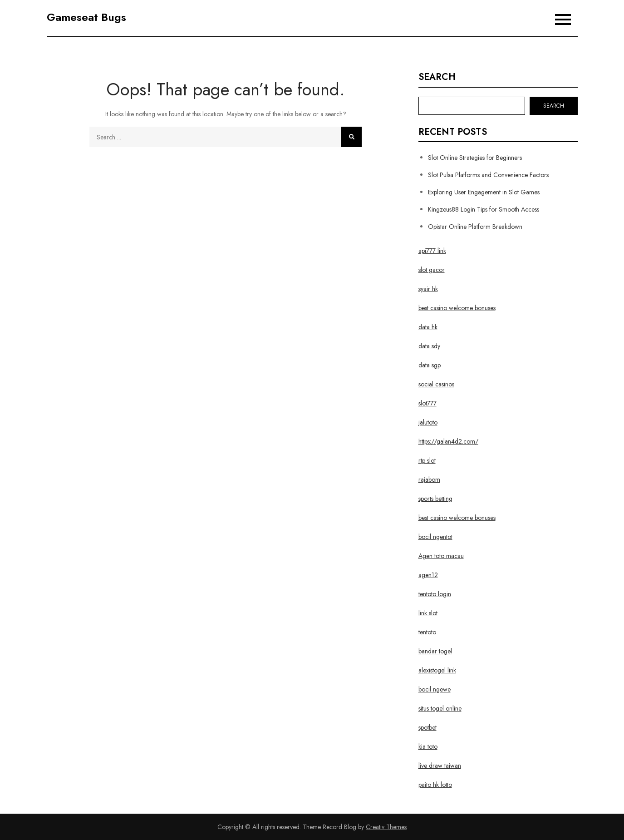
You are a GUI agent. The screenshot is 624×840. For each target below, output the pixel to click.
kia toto (428, 746)
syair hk (428, 289)
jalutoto (428, 422)
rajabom (429, 479)
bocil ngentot (435, 537)
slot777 (427, 403)
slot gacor (432, 270)
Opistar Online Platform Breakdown (475, 227)
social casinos (436, 384)
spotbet (427, 727)
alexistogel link (437, 670)
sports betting (435, 499)
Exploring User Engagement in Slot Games (484, 192)
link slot (428, 613)
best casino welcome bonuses (457, 308)
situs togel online (440, 708)
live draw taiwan (440, 766)
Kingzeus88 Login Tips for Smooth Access (484, 209)
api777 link (432, 251)
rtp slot (427, 460)
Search (437, 77)
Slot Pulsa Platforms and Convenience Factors (488, 175)
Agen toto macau (441, 556)
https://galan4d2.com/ (448, 441)
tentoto (427, 632)
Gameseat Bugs (86, 17)
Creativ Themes (386, 827)
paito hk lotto (435, 785)
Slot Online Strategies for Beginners (475, 158)
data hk (428, 327)
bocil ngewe (435, 689)
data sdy (429, 346)
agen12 (428, 575)
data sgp (430, 365)
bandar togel (435, 651)
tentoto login (435, 594)
